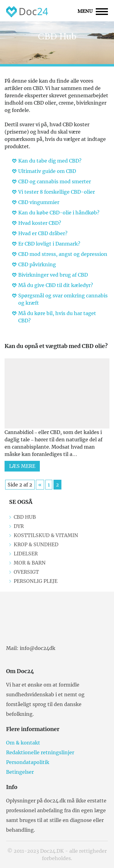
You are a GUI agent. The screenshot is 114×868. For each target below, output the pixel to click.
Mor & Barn (30, 563)
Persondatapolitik (28, 762)
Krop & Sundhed (36, 544)
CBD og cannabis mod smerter (55, 181)
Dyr (19, 526)
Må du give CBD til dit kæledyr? (56, 285)
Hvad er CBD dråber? (43, 233)
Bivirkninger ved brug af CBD (53, 275)
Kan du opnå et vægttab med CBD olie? (56, 346)
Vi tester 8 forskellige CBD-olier (57, 192)
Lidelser (26, 554)
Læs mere (22, 466)
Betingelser (20, 772)
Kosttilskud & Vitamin (46, 535)
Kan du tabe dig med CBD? (50, 161)
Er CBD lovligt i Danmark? (49, 244)
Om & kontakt (23, 743)
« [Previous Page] (40, 485)
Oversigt (26, 572)
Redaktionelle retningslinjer (40, 752)
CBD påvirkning (37, 264)
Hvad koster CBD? (40, 223)
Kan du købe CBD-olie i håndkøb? (59, 213)
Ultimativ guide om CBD (47, 171)
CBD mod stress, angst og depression (63, 254)
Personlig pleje (36, 581)
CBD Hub (25, 517)
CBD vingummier (39, 202)
